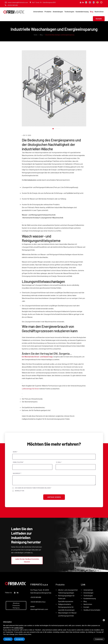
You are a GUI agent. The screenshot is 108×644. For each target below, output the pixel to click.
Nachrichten (99, 12)
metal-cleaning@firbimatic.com (16, 2)
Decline (88, 639)
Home (36, 35)
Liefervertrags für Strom (30, 389)
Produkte (48, 12)
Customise (9, 639)
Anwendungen (58, 12)
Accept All (99, 639)
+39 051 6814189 (11, 5)
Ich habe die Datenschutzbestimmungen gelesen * (33, 488)
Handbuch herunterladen (92, 610)
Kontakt (99, 19)
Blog (92, 12)
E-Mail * (59, 462)
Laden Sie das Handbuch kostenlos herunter (27, 560)
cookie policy (19, 628)
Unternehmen (38, 12)
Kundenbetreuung (82, 12)
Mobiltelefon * (18, 462)
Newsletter (20, 491)
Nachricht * (17, 473)
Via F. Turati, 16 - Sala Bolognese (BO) (43, 2)
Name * (15, 452)
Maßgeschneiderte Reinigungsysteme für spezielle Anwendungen (66, 607)
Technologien (69, 12)
